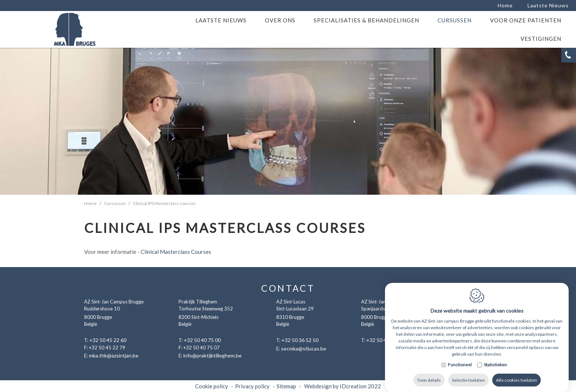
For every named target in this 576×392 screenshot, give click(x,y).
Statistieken (495, 367)
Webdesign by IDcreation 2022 (343, 386)
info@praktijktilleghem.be (213, 355)
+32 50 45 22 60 (108, 340)
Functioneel (460, 367)
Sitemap (286, 386)
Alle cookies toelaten (516, 383)
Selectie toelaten (468, 383)
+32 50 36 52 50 (300, 340)
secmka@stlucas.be (304, 348)
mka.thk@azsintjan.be (114, 355)
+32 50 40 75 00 (202, 340)
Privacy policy (252, 386)
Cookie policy (212, 386)
